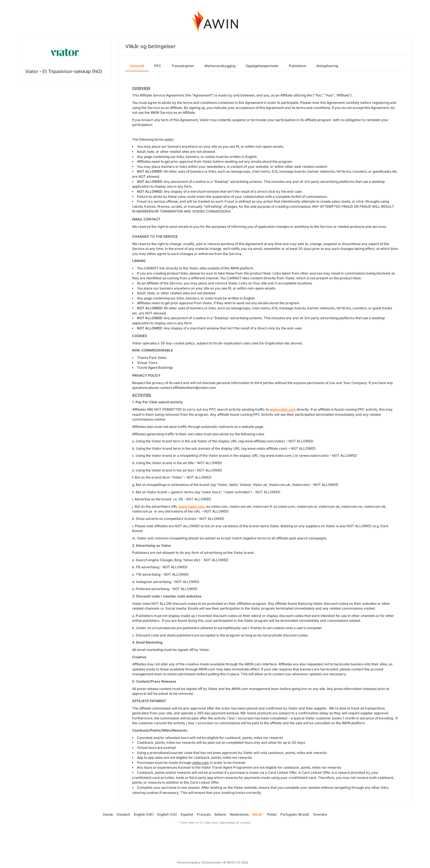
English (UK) (144, 814)
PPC (158, 66)
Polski (272, 814)
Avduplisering (327, 66)
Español (187, 814)
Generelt (137, 66)
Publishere (297, 66)
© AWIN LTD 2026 (236, 862)
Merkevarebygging (220, 66)
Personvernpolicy (189, 862)
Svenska (320, 814)
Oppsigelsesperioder (262, 66)
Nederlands (239, 814)
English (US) (167, 814)
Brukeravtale (212, 862)
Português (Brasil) (295, 814)
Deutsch (123, 814)
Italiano (220, 814)
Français (204, 814)
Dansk (108, 814)
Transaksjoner (183, 66)
